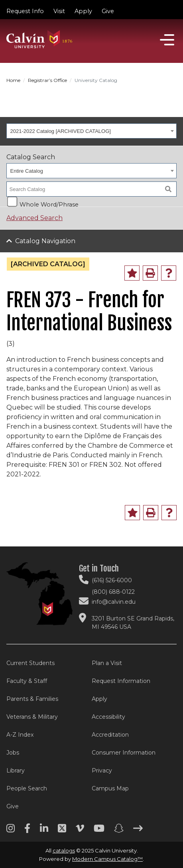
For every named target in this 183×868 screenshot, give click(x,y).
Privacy (102, 770)
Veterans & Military (32, 717)
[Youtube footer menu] (99, 831)
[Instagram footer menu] (11, 831)
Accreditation (110, 735)
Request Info (25, 11)
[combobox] (91, 131)
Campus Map (110, 788)
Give (108, 11)
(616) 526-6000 (112, 580)
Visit (59, 11)
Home (13, 80)
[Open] (167, 40)
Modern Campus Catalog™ (107, 859)
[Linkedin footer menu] (44, 831)
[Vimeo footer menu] (80, 831)
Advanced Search (34, 218)
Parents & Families (32, 699)
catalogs (64, 850)
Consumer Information (124, 753)
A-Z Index (20, 735)
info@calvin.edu (114, 602)
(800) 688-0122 (113, 592)
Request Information (121, 681)
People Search (27, 788)
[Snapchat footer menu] (119, 831)
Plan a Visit (107, 663)
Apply (83, 11)
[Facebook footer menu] (27, 831)
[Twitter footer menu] (62, 831)
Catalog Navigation (45, 241)
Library (16, 770)
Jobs (13, 753)
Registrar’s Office (47, 80)
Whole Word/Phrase (49, 204)
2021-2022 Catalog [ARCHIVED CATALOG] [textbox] (61, 131)
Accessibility (108, 717)
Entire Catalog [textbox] (27, 171)
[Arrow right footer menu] (138, 831)
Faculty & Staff (27, 681)
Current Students (31, 663)
